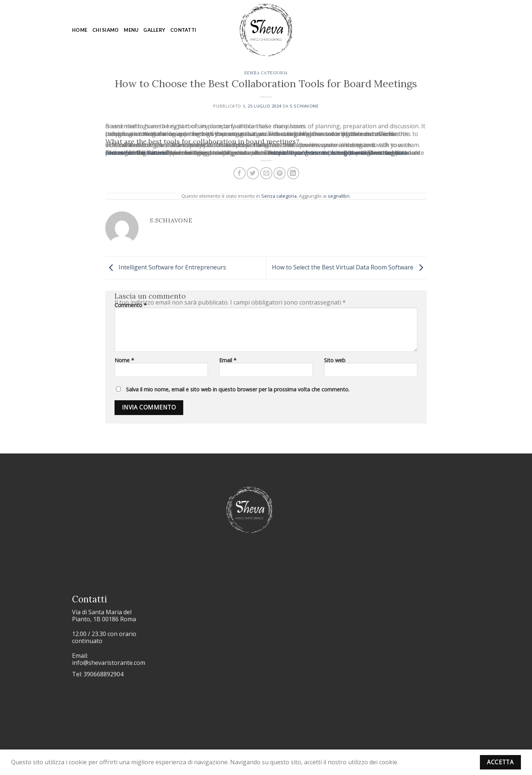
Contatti (183, 30)
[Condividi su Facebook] (240, 173)
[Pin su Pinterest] (279, 173)
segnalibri (339, 196)
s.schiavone (304, 106)
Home (80, 30)
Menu (131, 30)
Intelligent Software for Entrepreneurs (166, 267)
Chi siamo (105, 30)
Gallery (154, 30)
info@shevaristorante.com (109, 663)
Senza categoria (266, 73)
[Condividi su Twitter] (253, 173)
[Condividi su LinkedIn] (293, 173)
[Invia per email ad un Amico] (266, 173)
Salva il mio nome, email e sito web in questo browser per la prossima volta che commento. (238, 389)
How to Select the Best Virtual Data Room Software (349, 267)
